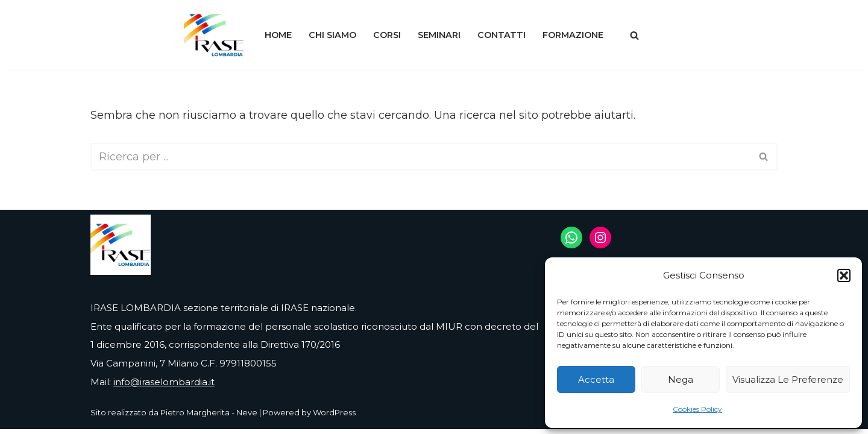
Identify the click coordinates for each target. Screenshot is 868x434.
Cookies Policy (697, 409)
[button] (844, 275)
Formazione (573, 35)
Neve (247, 417)
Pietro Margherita (195, 417)
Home (278, 35)
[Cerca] (634, 35)
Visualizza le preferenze (788, 379)
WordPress (334, 417)
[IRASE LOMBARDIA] (214, 35)
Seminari (439, 35)
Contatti (502, 35)
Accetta (596, 379)
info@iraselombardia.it (164, 387)
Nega (681, 379)
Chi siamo (332, 35)
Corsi (387, 35)
